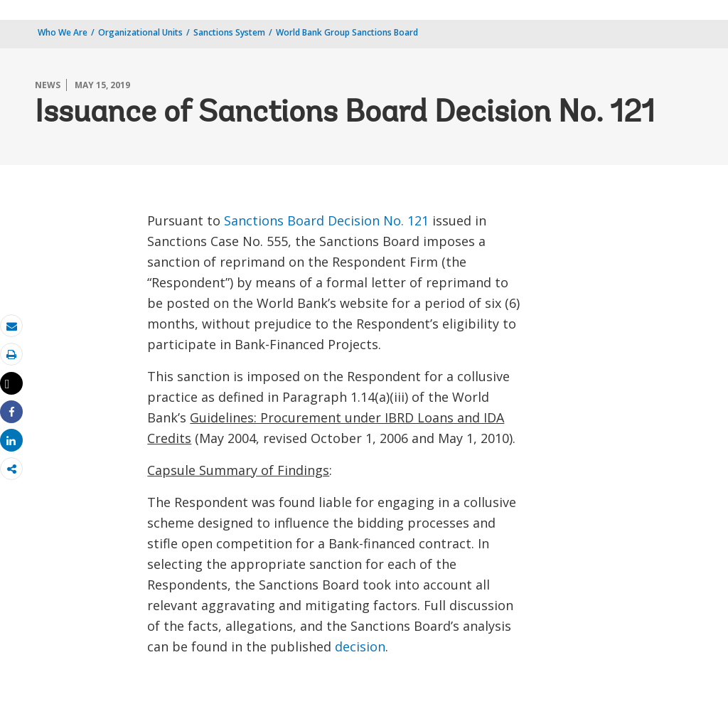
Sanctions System (229, 32)
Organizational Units (140, 32)
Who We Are (63, 32)
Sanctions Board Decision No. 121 (326, 220)
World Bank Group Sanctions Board (347, 32)
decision (360, 646)
